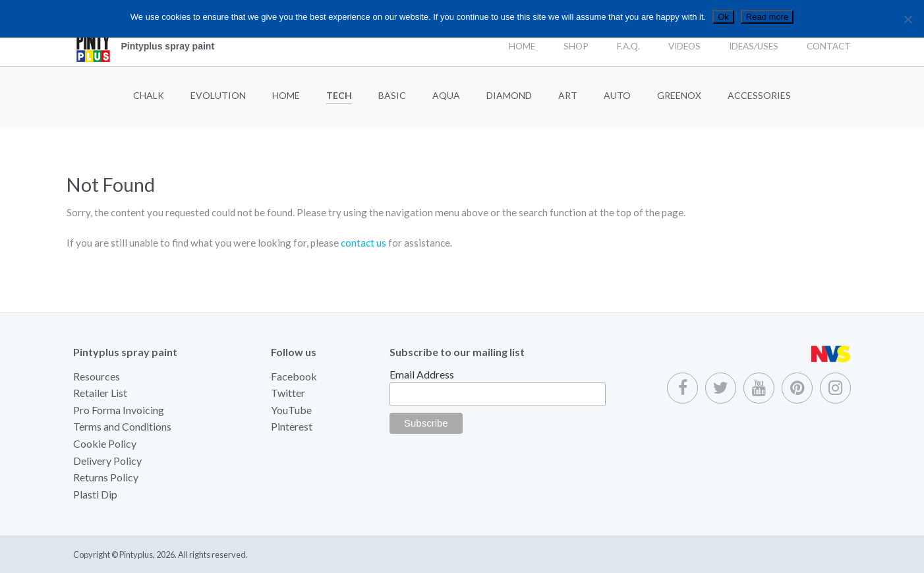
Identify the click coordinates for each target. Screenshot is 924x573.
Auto (617, 95)
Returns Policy (106, 477)
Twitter (288, 393)
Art (568, 95)
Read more (767, 17)
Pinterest (292, 426)
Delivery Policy (107, 461)
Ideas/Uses (754, 46)
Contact (829, 46)
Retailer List (100, 393)
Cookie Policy (105, 443)
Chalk (149, 95)
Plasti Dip (95, 494)
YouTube (291, 410)
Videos (684, 46)
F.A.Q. (628, 46)
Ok (723, 17)
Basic (392, 95)
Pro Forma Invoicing (119, 410)
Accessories (759, 95)
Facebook (294, 376)
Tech (339, 95)
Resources (97, 376)
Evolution (218, 95)
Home (522, 46)
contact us (363, 243)
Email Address (422, 374)
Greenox (679, 95)
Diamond (509, 95)
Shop (576, 46)
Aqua (446, 95)
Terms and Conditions (122, 426)
